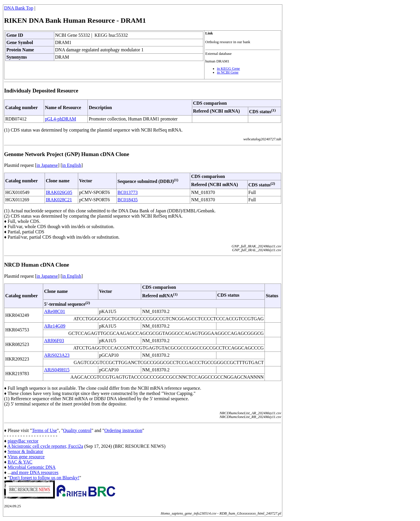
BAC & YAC (20, 462)
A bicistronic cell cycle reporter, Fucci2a (45, 446)
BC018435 (128, 200)
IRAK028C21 (59, 200)
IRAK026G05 (59, 192)
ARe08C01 (55, 311)
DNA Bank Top (19, 8)
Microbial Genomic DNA (32, 467)
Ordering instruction (123, 430)
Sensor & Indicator (25, 451)
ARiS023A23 (57, 355)
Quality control (77, 430)
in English (72, 165)
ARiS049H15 (57, 370)
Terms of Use (44, 430)
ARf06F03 (54, 341)
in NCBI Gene (228, 72)
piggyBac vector (23, 441)
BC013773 (128, 192)
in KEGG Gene (229, 69)
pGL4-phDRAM (61, 119)
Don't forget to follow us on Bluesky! (44, 478)
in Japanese (47, 165)
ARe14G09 (55, 326)
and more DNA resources (35, 472)
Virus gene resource (26, 457)
